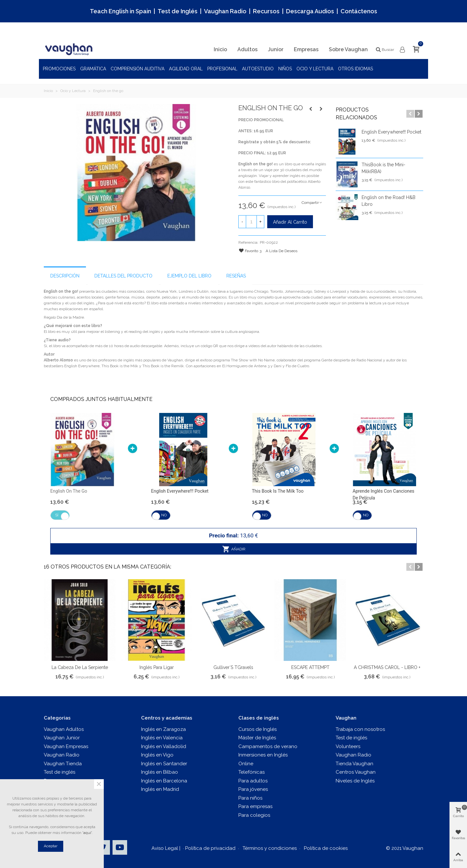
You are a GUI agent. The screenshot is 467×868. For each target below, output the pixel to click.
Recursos (266, 11)
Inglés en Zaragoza (163, 729)
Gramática (93, 69)
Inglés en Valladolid (164, 746)
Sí (57, 515)
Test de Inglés (178, 11)
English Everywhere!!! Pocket (391, 132)
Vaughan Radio (225, 11)
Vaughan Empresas (66, 746)
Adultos (247, 49)
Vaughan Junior (62, 738)
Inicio (220, 49)
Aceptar (51, 846)
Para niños (250, 798)
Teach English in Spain (120, 11)
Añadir (234, 549)
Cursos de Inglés (257, 729)
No (164, 515)
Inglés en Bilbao (160, 772)
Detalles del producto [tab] (123, 276)
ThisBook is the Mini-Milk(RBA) (383, 168)
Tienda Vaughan (354, 764)
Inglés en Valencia (162, 738)
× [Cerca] (99, 784)
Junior (276, 49)
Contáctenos (359, 11)
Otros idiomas (355, 69)
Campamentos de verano (268, 746)
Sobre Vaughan (348, 49)
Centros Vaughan (356, 772)
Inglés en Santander (164, 764)
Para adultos (253, 781)
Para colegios (254, 815)
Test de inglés (60, 772)
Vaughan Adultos (64, 729)
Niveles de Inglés (355, 781)
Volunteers (348, 746)
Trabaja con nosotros (360, 729)
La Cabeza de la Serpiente (80, 667)
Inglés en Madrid (160, 789)
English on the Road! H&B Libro (389, 201)
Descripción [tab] (65, 276)
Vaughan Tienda (63, 764)
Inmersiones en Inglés (263, 755)
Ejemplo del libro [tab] (189, 276)
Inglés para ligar (157, 667)
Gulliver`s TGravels (233, 667)
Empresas (306, 49)
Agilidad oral (186, 69)
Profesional (222, 69)
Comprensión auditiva (138, 69)
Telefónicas (251, 772)
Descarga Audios (310, 11)
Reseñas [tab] (236, 276)
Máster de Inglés (257, 738)
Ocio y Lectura (315, 69)
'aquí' (87, 833)
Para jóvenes (253, 789)
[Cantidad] (251, 222)
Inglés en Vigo (157, 755)
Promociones (59, 69)
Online (246, 764)
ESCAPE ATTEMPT (310, 667)
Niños (285, 69)
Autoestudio (258, 69)
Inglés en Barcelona (164, 781)
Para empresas (255, 806)
